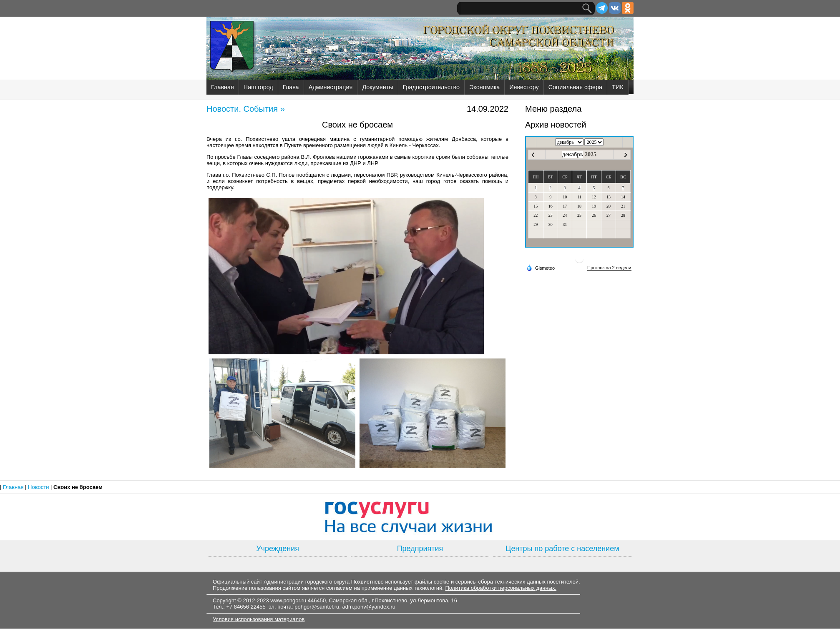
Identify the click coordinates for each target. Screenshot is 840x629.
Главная (223, 87)
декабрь (573, 154)
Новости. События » (246, 109)
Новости (39, 487)
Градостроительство (431, 87)
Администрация (331, 87)
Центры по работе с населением (562, 549)
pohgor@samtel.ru (317, 607)
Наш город (258, 87)
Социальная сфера (575, 87)
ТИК (618, 87)
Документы (377, 87)
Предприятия (420, 549)
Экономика (484, 87)
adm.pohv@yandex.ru (369, 607)
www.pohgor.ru (288, 600)
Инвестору (524, 87)
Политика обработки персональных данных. (501, 588)
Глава (291, 87)
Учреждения (278, 549)
